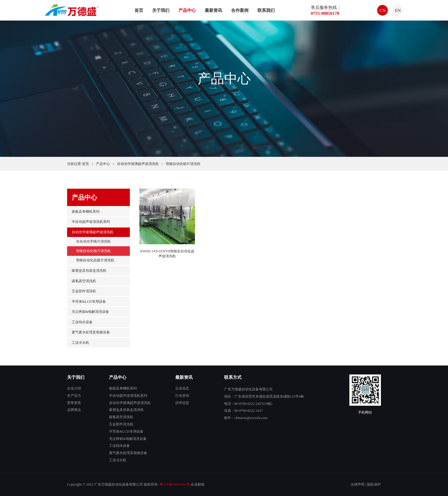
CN (383, 10)
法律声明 (357, 484)
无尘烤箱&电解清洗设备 (91, 312)
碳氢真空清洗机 (84, 281)
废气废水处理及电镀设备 (91, 332)
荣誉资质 (74, 403)
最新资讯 (213, 10)
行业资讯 (182, 396)
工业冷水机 (80, 343)
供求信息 (182, 403)
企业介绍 (74, 388)
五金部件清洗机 (84, 291)
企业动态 (182, 388)
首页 (139, 10)
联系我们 (266, 10)
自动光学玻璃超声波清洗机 (138, 164)
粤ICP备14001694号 (175, 484)
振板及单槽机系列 (86, 212)
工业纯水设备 (82, 322)
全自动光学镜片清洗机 (93, 241)
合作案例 (240, 10)
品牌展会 (74, 410)
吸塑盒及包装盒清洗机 (89, 271)
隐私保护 (374, 484)
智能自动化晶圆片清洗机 (95, 260)
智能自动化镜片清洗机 (93, 251)
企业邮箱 (198, 484)
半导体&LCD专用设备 (89, 302)
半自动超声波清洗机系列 (91, 222)
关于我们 (161, 10)
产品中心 (187, 10)
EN (398, 10)
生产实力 (74, 396)
